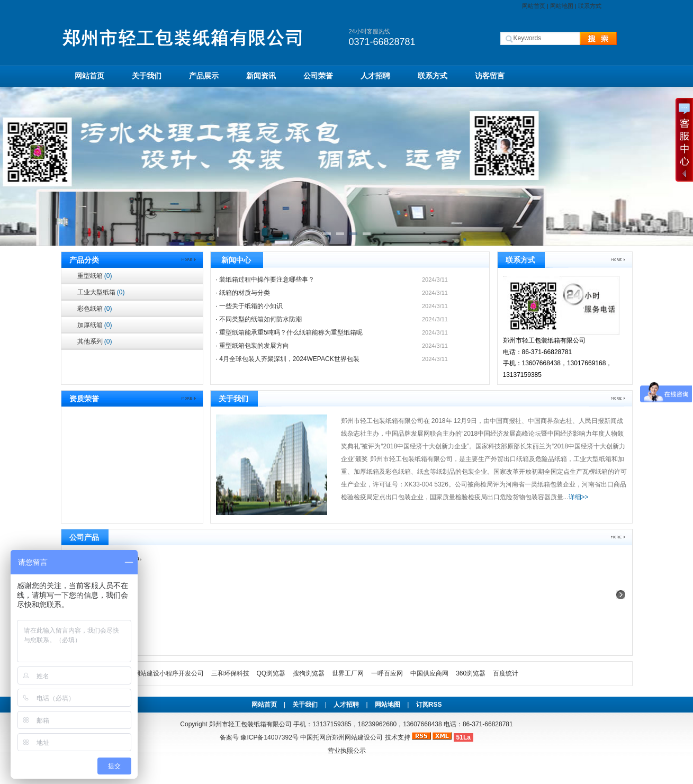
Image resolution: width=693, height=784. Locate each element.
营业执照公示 (347, 751)
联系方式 (590, 6)
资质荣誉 (84, 399)
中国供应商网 (429, 673)
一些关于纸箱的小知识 (251, 306)
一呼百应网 (387, 673)
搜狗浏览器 (309, 673)
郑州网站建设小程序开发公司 (163, 673)
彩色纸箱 (95, 309)
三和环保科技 (230, 673)
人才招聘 (375, 76)
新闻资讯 (261, 76)
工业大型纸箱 (101, 292)
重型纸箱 (95, 276)
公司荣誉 (318, 76)
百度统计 (506, 673)
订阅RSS (429, 705)
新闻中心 (236, 260)
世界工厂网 (348, 673)
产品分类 (84, 260)
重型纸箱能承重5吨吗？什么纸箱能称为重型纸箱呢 (291, 332)
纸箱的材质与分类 (245, 293)
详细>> (579, 497)
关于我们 (147, 76)
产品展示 (204, 76)
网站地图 (562, 6)
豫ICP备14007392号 (269, 737)
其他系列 (95, 341)
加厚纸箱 (95, 325)
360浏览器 (471, 673)
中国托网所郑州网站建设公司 (341, 737)
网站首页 (534, 6)
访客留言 (490, 76)
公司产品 (84, 537)
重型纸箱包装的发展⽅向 (254, 346)
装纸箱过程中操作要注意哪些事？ (267, 280)
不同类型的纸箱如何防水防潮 (260, 319)
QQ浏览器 (271, 673)
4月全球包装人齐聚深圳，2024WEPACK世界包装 (289, 359)
